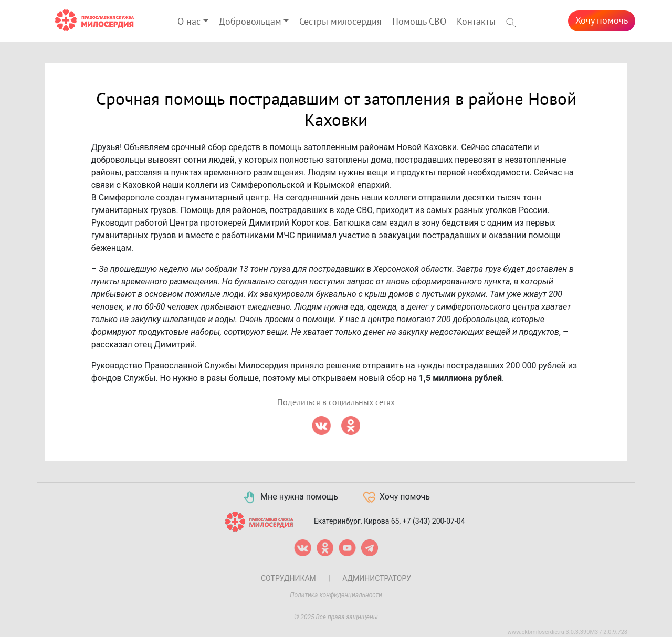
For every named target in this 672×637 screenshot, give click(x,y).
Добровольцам (250, 22)
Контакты (476, 22)
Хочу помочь (602, 21)
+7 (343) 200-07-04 (434, 521)
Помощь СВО (419, 22)
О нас (189, 22)
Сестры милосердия (340, 22)
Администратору (377, 578)
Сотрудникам (288, 578)
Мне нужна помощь (290, 497)
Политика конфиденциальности (336, 595)
